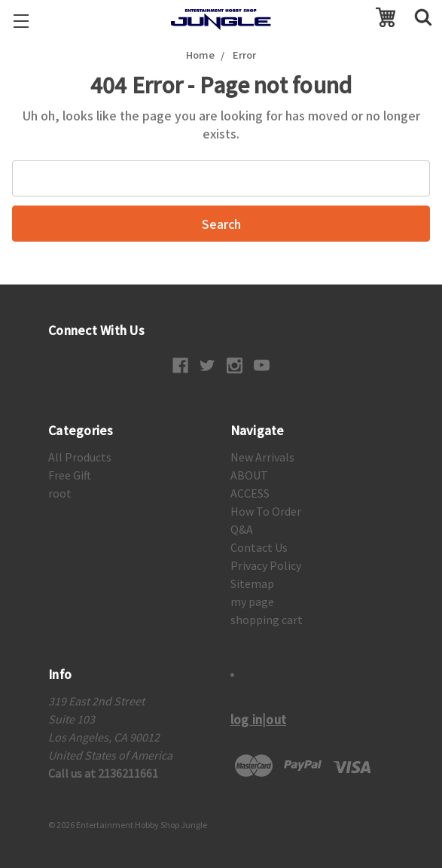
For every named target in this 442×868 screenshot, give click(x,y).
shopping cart (267, 620)
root (60, 493)
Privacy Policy (266, 565)
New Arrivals (262, 457)
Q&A (242, 529)
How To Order (266, 511)
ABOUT (249, 475)
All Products (80, 457)
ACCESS (250, 493)
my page (252, 602)
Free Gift (70, 475)
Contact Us (259, 547)
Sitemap (252, 583)
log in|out (259, 719)
